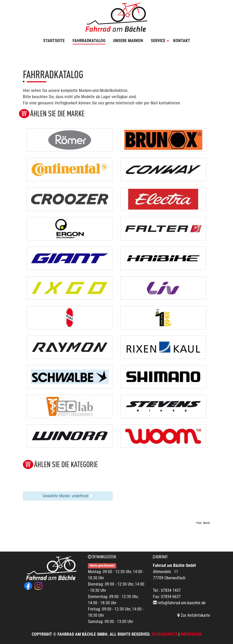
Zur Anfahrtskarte (194, 615)
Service (160, 41)
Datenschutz (164, 634)
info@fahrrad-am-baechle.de (182, 603)
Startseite (54, 41)
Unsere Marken (128, 41)
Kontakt (182, 41)
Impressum (191, 634)
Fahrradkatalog (89, 41)
